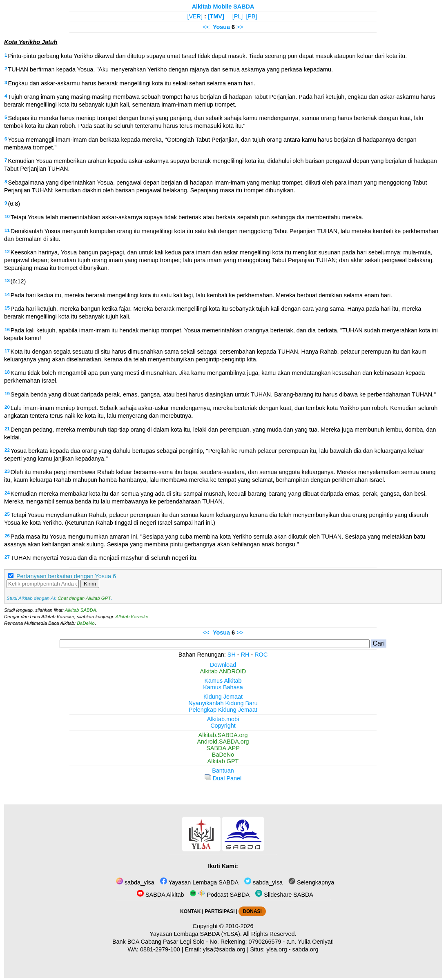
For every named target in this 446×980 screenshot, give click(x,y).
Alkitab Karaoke (132, 617)
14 (7, 294)
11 (7, 230)
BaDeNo (86, 623)
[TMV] (216, 16)
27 (7, 557)
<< (206, 27)
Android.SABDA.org (223, 742)
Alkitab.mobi (223, 719)
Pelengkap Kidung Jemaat (223, 710)
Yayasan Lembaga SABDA (199, 882)
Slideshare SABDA (284, 895)
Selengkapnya (311, 882)
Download (223, 665)
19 (7, 394)
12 (7, 252)
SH (232, 655)
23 (7, 471)
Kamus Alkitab (223, 681)
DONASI (252, 911)
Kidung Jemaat (223, 697)
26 (7, 536)
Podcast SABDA (220, 895)
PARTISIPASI (220, 911)
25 (7, 514)
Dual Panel (223, 778)
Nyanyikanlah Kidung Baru (223, 703)
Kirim (90, 584)
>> (240, 27)
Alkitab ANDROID (223, 671)
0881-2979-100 (160, 949)
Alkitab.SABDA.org (223, 735)
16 (7, 330)
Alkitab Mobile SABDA (223, 7)
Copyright (223, 726)
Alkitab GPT (223, 761)
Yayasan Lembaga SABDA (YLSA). (196, 934)
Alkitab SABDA (81, 610)
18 (7, 372)
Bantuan (223, 771)
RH (245, 655)
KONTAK (190, 911)
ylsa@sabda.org (224, 949)
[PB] (251, 16)
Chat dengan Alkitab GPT (84, 598)
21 (7, 429)
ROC (261, 655)
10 (7, 216)
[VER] (195, 16)
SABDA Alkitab (160, 895)
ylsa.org (277, 949)
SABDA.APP (223, 748)
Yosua (221, 27)
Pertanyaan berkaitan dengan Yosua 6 (66, 576)
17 (7, 351)
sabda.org (306, 949)
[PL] (238, 16)
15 (7, 308)
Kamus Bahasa (223, 687)
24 (7, 493)
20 (7, 407)
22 (7, 450)
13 (7, 281)
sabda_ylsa (135, 882)
